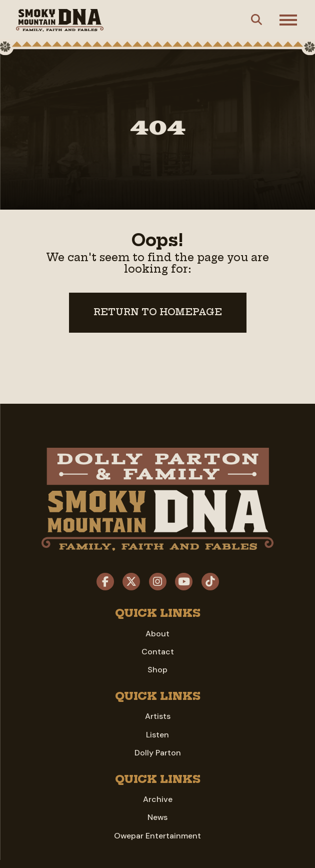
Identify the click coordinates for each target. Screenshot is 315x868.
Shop (157, 670)
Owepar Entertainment (157, 836)
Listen (157, 735)
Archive (158, 799)
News (157, 817)
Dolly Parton (158, 753)
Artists (158, 716)
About (157, 634)
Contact (158, 652)
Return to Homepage (158, 312)
